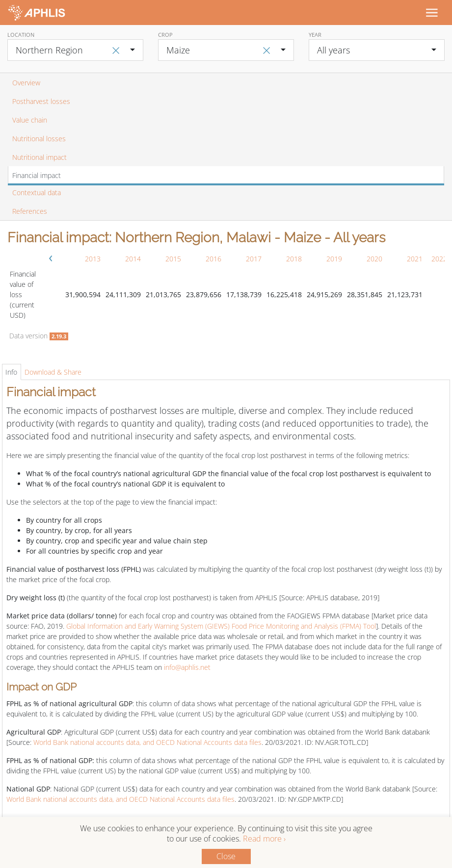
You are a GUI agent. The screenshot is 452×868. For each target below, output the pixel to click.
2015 (173, 259)
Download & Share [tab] (53, 372)
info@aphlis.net (187, 667)
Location (21, 35)
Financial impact (37, 175)
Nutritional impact (40, 157)
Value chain (30, 120)
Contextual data (37, 192)
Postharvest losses (41, 101)
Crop (165, 35)
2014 (133, 259)
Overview (26, 83)
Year (315, 35)
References (30, 211)
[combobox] (75, 50)
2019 (334, 259)
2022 (439, 259)
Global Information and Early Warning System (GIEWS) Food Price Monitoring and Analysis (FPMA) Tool (221, 626)
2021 (415, 259)
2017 (254, 259)
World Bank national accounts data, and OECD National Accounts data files (147, 742)
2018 (294, 259)
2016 (213, 259)
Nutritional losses (39, 139)
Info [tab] (11, 372)
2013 (93, 259)
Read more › (264, 839)
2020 (374, 259)
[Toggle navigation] (431, 12)
